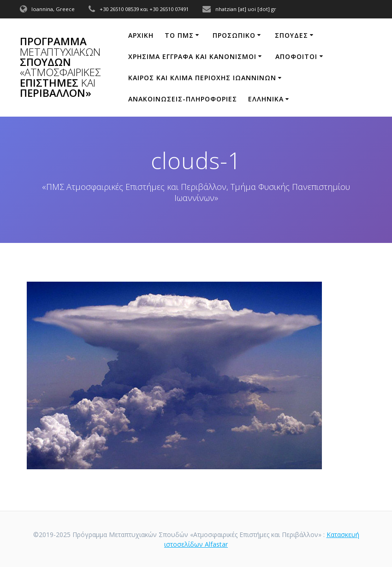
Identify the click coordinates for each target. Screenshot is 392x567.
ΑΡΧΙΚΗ (141, 35)
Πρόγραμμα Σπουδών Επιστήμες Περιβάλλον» (60, 67)
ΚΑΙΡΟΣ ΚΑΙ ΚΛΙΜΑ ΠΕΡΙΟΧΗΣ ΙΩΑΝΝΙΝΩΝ (202, 78)
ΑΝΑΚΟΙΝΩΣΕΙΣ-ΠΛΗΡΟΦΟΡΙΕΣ (183, 99)
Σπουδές (291, 35)
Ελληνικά (266, 99)
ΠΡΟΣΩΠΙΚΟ (234, 35)
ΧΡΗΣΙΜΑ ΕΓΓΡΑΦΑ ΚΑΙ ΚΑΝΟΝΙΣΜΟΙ (192, 56)
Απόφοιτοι (296, 56)
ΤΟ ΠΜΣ (179, 35)
